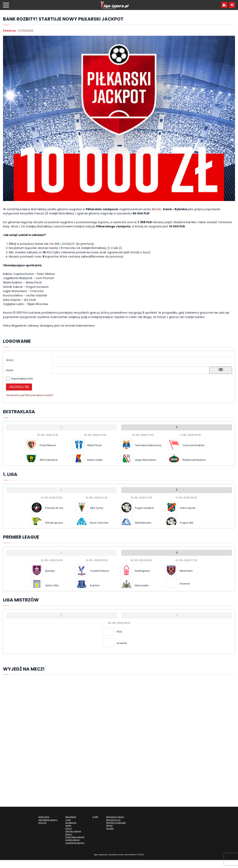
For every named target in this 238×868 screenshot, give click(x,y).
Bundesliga (71, 823)
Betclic (157, 209)
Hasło (10, 370)
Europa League (72, 840)
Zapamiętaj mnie (22, 379)
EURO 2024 (44, 817)
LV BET (95, 817)
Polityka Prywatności (116, 823)
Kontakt (110, 828)
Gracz (10, 360)
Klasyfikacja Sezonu (48, 820)
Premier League (73, 831)
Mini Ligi (42, 823)
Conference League (75, 843)
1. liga (68, 820)
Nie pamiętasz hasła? (40, 395)
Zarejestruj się (15, 395)
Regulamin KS (113, 820)
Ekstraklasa (71, 817)
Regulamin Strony (115, 817)
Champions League (75, 837)
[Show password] (221, 370)
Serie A (69, 834)
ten (52, 244)
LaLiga (68, 825)
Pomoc (109, 825)
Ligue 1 (69, 828)
